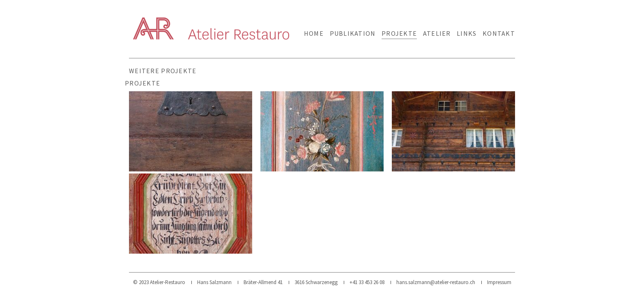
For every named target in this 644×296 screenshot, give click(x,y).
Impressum (499, 282)
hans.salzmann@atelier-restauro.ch (436, 282)
